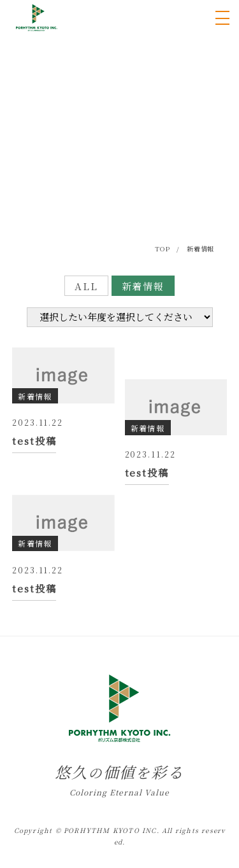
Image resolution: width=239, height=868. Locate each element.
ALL (86, 286)
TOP (162, 248)
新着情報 (143, 286)
